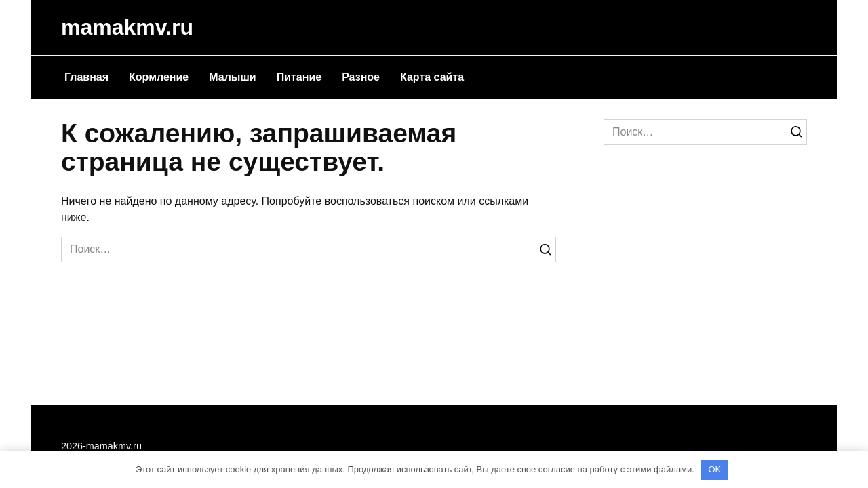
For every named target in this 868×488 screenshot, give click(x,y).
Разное (361, 77)
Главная (86, 77)
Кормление (159, 77)
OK (714, 469)
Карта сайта (432, 77)
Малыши (232, 77)
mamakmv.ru (127, 27)
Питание (299, 77)
